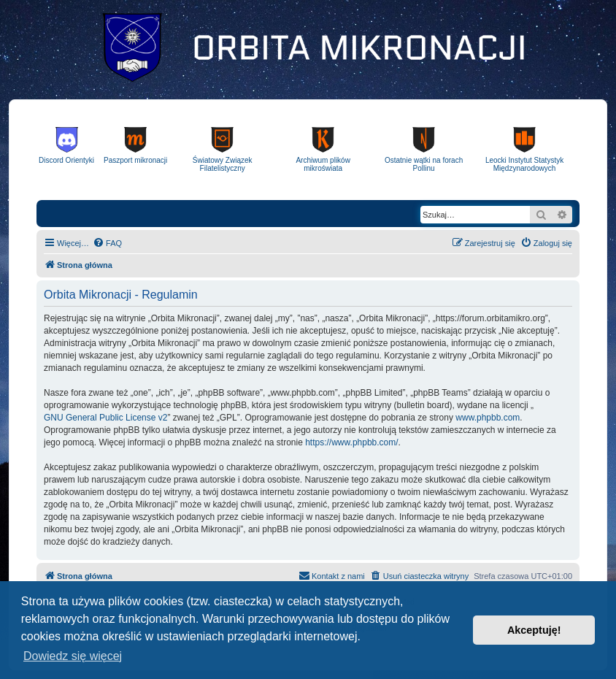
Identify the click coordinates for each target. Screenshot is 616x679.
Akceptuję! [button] (534, 630)
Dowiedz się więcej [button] (73, 656)
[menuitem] (107, 243)
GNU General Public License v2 (105, 418)
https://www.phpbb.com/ (351, 442)
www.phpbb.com (488, 418)
